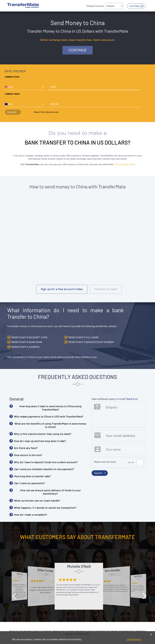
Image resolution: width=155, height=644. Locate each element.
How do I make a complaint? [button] (31, 515)
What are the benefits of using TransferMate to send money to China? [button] (50, 425)
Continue (78, 50)
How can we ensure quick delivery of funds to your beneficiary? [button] (50, 492)
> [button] (144, 594)
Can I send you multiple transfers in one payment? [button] (44, 469)
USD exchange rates (124, 164)
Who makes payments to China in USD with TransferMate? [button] (49, 416)
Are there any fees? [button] (26, 448)
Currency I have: (12, 77)
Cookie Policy (134, 639)
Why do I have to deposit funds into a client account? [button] (46, 462)
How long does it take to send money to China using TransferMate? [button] (50, 408)
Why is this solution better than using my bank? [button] (43, 434)
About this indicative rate (46, 112)
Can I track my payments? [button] (29, 483)
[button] (136, 6)
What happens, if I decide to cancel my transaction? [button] (45, 508)
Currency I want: (13, 94)
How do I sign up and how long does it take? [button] (40, 441)
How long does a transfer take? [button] (32, 476)
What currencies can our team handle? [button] (37, 501)
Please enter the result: (105, 462)
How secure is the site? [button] (28, 455)
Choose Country (95, 6)
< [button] (14, 594)
